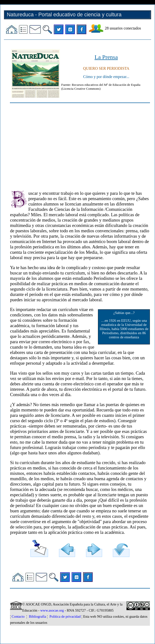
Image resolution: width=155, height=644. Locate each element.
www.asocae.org (52, 610)
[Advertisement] (80, 145)
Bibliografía (37, 616)
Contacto (18, 616)
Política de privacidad (65, 616)
